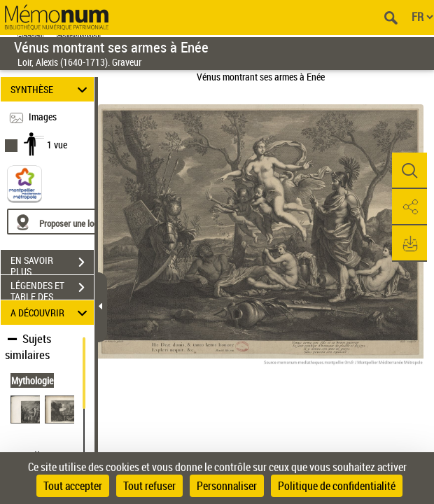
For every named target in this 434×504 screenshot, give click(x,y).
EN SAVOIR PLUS (52, 264)
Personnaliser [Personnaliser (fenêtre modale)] (227, 486)
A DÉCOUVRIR (51, 313)
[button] (409, 171)
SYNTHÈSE (51, 89)
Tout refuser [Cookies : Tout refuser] (149, 486)
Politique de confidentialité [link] (337, 486)
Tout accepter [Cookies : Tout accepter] (73, 486)
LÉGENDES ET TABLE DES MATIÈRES (52, 289)
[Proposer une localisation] (73, 222)
